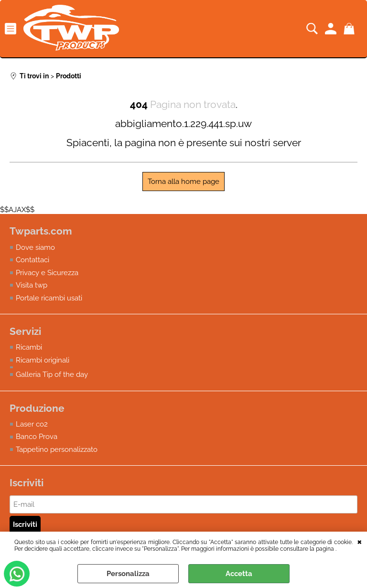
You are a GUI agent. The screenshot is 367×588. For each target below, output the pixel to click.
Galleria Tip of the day (52, 374)
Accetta (239, 574)
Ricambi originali (43, 360)
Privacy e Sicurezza (47, 273)
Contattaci (32, 260)
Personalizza (128, 574)
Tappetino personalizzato (57, 449)
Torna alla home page (183, 182)
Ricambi (29, 347)
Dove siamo (35, 247)
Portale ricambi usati (49, 298)
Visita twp (32, 285)
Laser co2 (32, 424)
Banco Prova (37, 437)
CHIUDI (360, 541)
